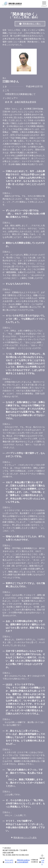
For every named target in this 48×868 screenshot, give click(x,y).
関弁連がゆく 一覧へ (30, 24)
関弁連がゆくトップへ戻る (24, 838)
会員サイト (43, 862)
